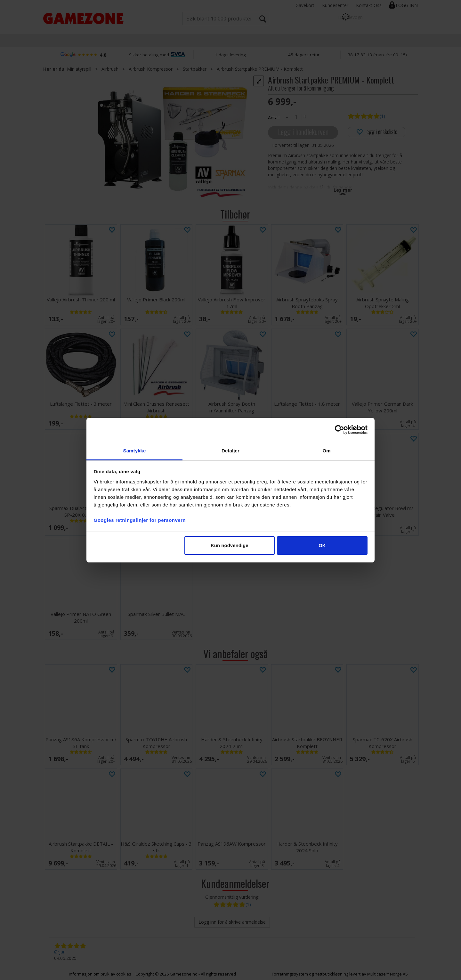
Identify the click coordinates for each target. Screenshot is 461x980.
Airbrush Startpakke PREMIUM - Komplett (260, 69)
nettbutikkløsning (332, 974)
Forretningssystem (290, 974)
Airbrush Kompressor (151, 69)
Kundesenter (335, 5)
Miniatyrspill (79, 69)
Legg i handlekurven (303, 132)
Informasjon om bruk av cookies (100, 974)
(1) (382, 116)
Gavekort (305, 5)
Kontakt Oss (369, 5)
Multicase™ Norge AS (388, 974)
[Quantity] (296, 117)
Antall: (274, 118)
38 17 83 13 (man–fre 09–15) (377, 55)
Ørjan (60, 952)
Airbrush (110, 69)
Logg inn (407, 5)
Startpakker (195, 69)
